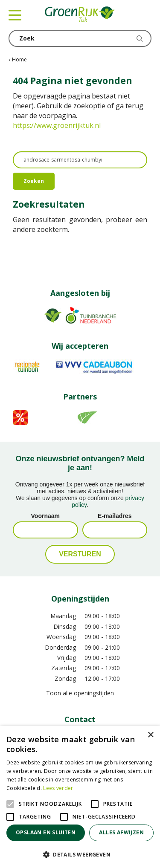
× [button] (150, 735)
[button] (80, 854)
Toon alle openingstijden (80, 693)
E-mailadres (115, 516)
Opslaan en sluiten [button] (46, 832)
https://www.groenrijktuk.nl (57, 125)
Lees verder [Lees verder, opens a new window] (58, 788)
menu (15, 15)
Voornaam (45, 516)
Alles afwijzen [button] (121, 832)
